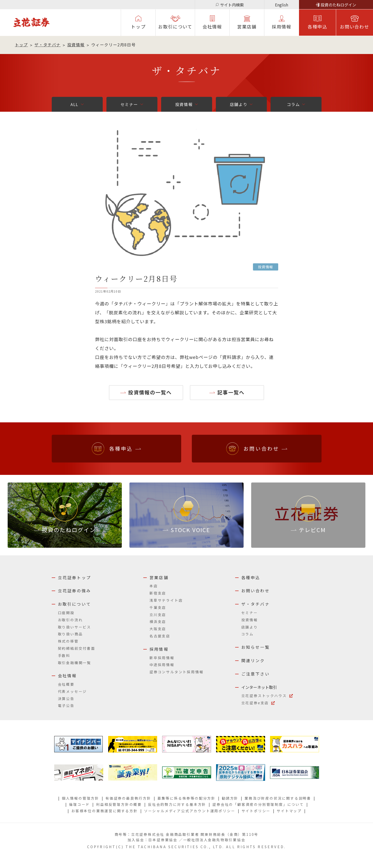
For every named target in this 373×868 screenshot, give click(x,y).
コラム (293, 104)
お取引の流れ (70, 620)
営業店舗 (247, 27)
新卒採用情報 (162, 658)
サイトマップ (289, 811)
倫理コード (79, 804)
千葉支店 (158, 607)
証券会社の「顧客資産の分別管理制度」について (258, 804)
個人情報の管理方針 (81, 798)
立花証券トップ (75, 577)
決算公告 (66, 699)
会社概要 (66, 684)
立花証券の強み (75, 591)
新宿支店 (158, 593)
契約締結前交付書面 (77, 648)
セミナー (129, 104)
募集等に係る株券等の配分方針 (186, 798)
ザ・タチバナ (48, 45)
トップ (138, 27)
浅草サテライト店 (166, 600)
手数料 (64, 655)
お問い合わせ (355, 27)
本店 (154, 586)
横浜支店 (158, 622)
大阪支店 (158, 629)
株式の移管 (68, 641)
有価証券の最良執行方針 (128, 798)
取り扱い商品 (70, 634)
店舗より (239, 104)
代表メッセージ (73, 691)
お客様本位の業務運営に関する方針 (105, 811)
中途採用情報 (162, 665)
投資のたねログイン (338, 5)
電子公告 (66, 705)
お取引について (175, 27)
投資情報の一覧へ (150, 392)
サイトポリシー (256, 811)
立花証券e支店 (255, 703)
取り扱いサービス (75, 627)
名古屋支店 (160, 636)
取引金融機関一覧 (75, 663)
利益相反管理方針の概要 (119, 804)
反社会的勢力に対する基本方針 (177, 804)
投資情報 (76, 45)
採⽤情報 (282, 27)
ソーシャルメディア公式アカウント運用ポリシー (190, 811)
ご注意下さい (256, 674)
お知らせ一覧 (256, 647)
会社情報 (212, 27)
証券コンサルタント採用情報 (176, 672)
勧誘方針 (230, 798)
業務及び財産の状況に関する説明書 (278, 798)
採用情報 (159, 649)
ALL (75, 104)
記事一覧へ (231, 392)
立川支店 (158, 615)
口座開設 (66, 613)
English (282, 5)
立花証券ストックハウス (264, 696)
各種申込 (317, 27)
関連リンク (253, 660)
